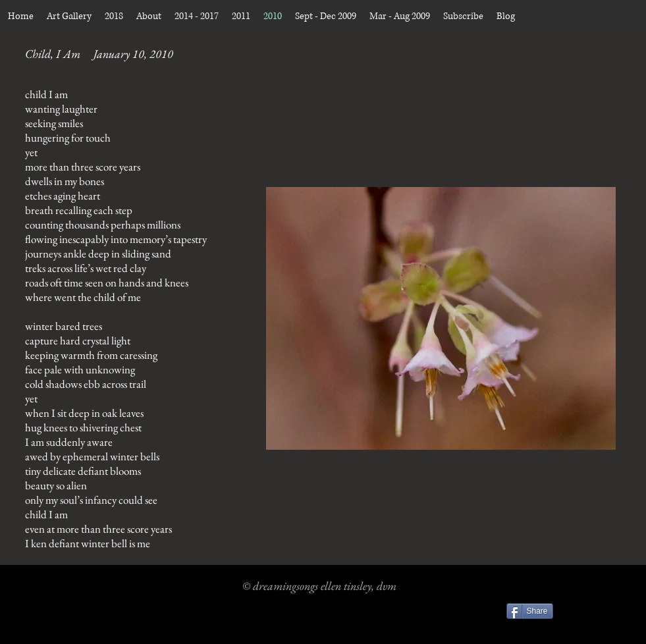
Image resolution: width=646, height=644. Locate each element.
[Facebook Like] (596, 613)
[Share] (530, 611)
